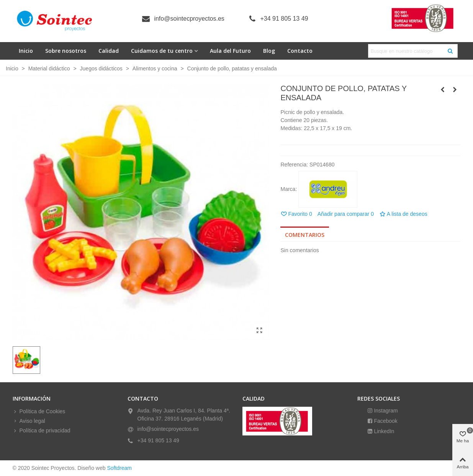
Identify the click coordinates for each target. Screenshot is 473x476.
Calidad (109, 51)
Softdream (119, 468)
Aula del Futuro (230, 51)
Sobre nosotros (66, 51)
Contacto (300, 51)
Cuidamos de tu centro (162, 51)
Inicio (26, 51)
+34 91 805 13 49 (284, 19)
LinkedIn (384, 431)
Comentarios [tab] (305, 235)
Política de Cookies (39, 412)
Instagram (385, 411)
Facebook (385, 421)
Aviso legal (29, 421)
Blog (269, 51)
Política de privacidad (42, 431)
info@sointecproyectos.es (189, 19)
